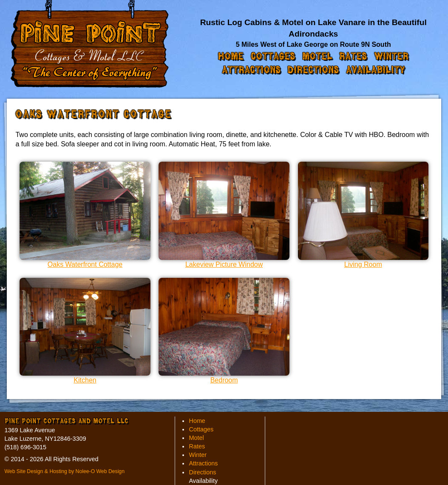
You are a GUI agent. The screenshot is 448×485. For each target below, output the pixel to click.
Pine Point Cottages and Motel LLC (67, 421)
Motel (317, 56)
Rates (353, 56)
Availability (376, 69)
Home (231, 56)
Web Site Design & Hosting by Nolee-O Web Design (65, 471)
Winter (391, 56)
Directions (313, 69)
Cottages (273, 56)
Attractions (251, 69)
